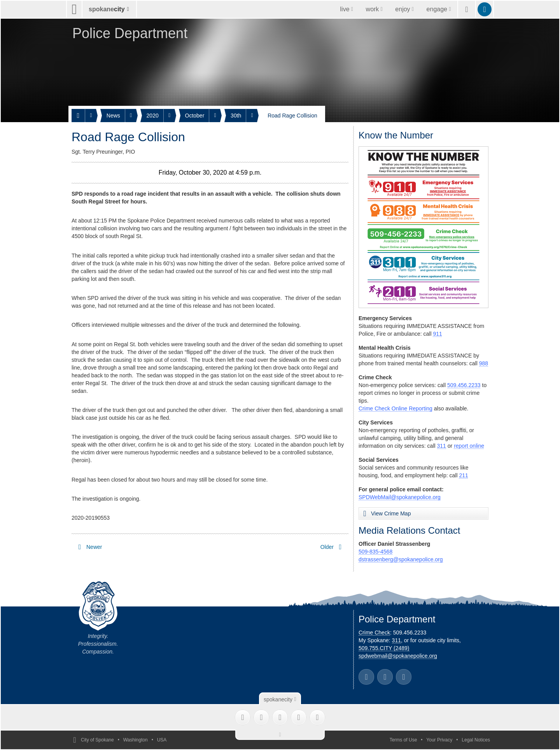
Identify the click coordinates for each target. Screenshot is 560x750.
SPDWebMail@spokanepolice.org (400, 497)
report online (469, 446)
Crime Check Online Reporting (395, 408)
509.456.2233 (464, 385)
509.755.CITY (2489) (384, 648)
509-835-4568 (375, 552)
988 (484, 363)
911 (437, 334)
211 (463, 475)
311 (442, 446)
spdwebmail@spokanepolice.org (398, 656)
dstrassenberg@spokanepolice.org (401, 559)
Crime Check (374, 633)
